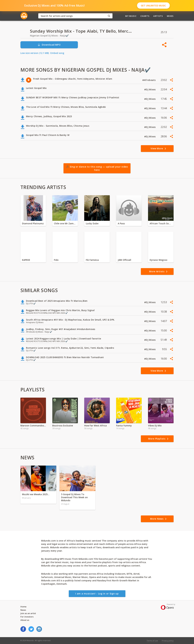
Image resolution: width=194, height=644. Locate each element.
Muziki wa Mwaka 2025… (36, 494)
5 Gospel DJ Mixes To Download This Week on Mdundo (74, 497)
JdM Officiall (124, 260)
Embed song (57, 53)
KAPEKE (26, 260)
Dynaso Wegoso (159, 260)
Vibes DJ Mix (155, 426)
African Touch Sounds (161, 223)
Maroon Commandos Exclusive (33, 426)
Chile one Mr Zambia (65, 223)
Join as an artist (28, 613)
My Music (131, 16)
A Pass (121, 223)
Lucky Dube (92, 223)
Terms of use (152, 641)
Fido (56, 260)
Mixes (170, 16)
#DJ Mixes (150, 89)
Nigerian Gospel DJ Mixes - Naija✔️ (49, 36)
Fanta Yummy (124, 426)
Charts (145, 16)
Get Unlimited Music (153, 6)
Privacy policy (168, 641)
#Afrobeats (149, 80)
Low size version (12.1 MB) (35, 53)
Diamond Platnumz (33, 223)
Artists (158, 16)
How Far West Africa (95, 426)
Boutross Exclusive (63, 426)
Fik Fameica (92, 260)
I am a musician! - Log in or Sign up (97, 594)
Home (23, 607)
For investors (27, 617)
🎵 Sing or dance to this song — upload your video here (97, 168)
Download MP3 (49, 45)
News (23, 610)
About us (25, 620)
